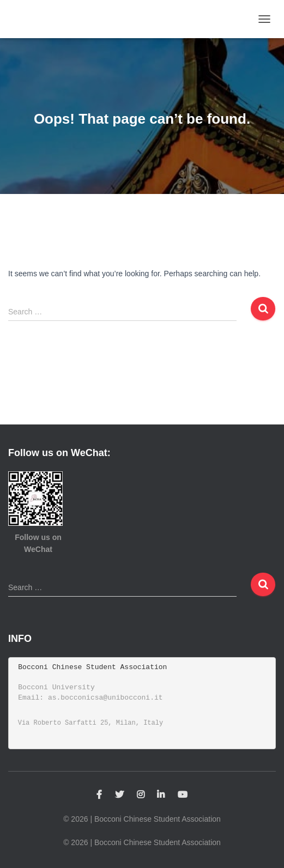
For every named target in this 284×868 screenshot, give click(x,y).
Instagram (141, 795)
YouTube (183, 795)
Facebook (99, 795)
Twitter (119, 795)
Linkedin (161, 795)
